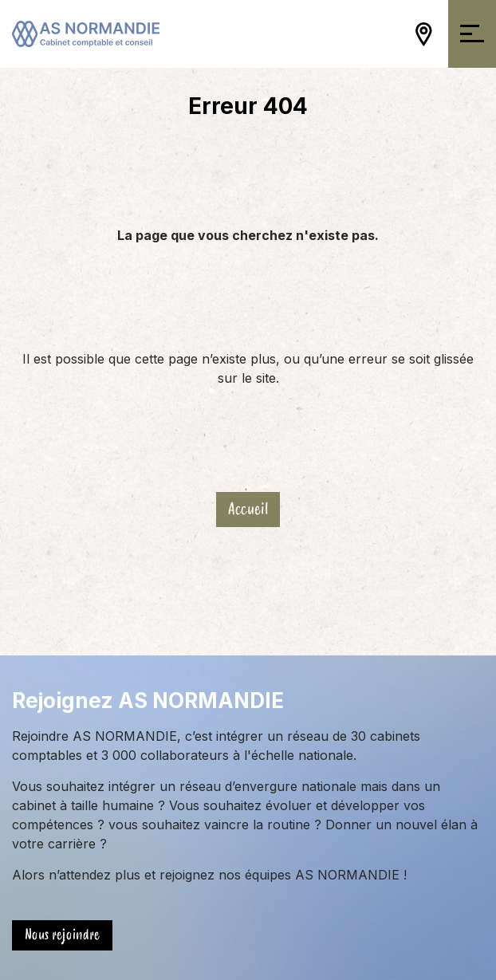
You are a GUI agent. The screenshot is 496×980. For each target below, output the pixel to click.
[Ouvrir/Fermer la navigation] (472, 34)
